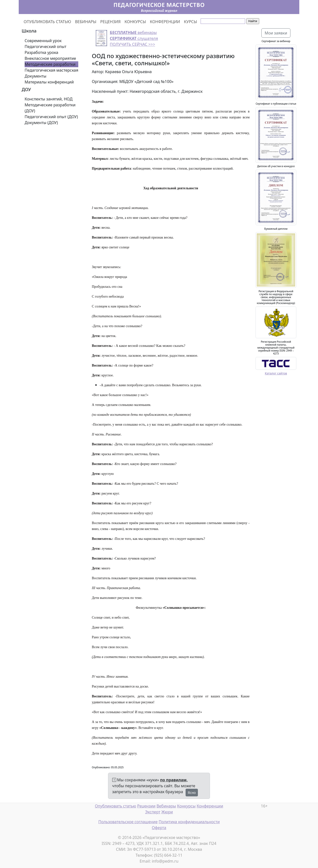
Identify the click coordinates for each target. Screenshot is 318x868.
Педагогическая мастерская (51, 70)
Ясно (192, 793)
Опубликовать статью (115, 806)
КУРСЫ (190, 22)
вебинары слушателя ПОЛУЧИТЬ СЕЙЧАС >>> (134, 38)
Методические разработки (50, 64)
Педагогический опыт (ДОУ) (51, 117)
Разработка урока (41, 52)
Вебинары (166, 806)
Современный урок (43, 41)
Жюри (167, 812)
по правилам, (174, 780)
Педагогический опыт (46, 47)
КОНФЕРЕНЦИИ (165, 22)
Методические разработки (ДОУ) (50, 108)
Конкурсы (186, 806)
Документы (35, 76)
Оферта (159, 828)
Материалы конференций (49, 82)
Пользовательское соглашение (128, 822)
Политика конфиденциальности (189, 822)
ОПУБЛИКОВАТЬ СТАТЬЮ (47, 22)
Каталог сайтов (276, 373)
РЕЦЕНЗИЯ (110, 22)
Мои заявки (276, 33)
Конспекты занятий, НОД (49, 99)
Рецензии (146, 806)
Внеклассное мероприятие (50, 58)
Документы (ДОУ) (41, 123)
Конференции (210, 806)
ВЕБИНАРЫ (86, 22)
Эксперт (153, 812)
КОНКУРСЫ (135, 22)
